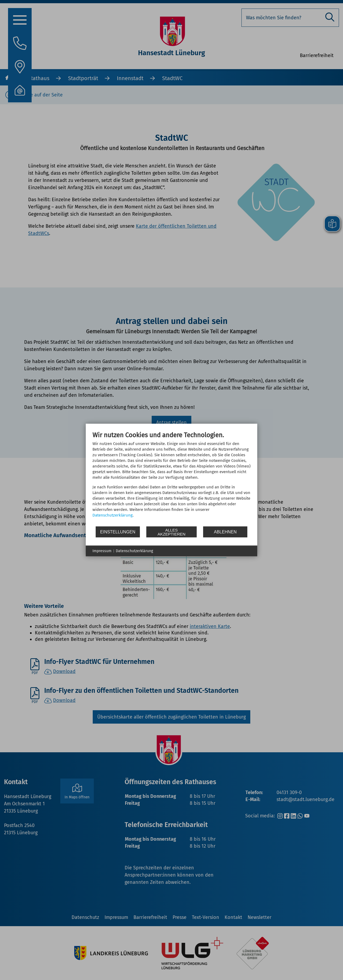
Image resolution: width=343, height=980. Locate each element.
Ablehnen (225, 532)
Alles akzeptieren (171, 532)
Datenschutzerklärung (113, 515)
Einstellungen (118, 532)
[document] (171, 478)
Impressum (102, 551)
